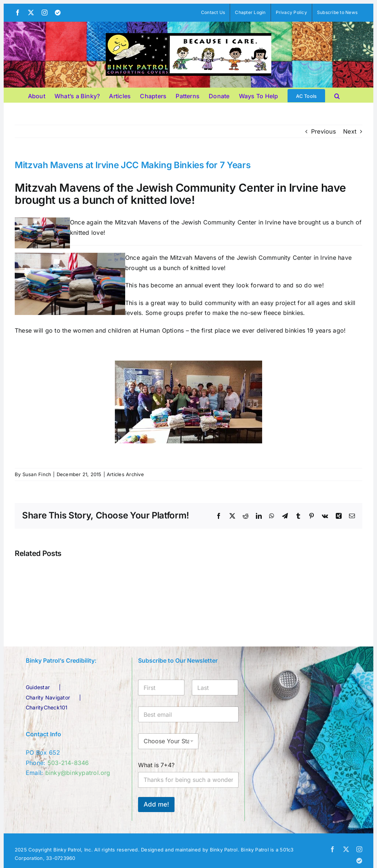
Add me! (156, 804)
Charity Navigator (48, 697)
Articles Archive (125, 474)
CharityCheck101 (47, 707)
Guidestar (38, 687)
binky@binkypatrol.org (78, 773)
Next (350, 131)
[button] (337, 95)
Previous (323, 131)
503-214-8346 (68, 763)
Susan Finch (37, 474)
